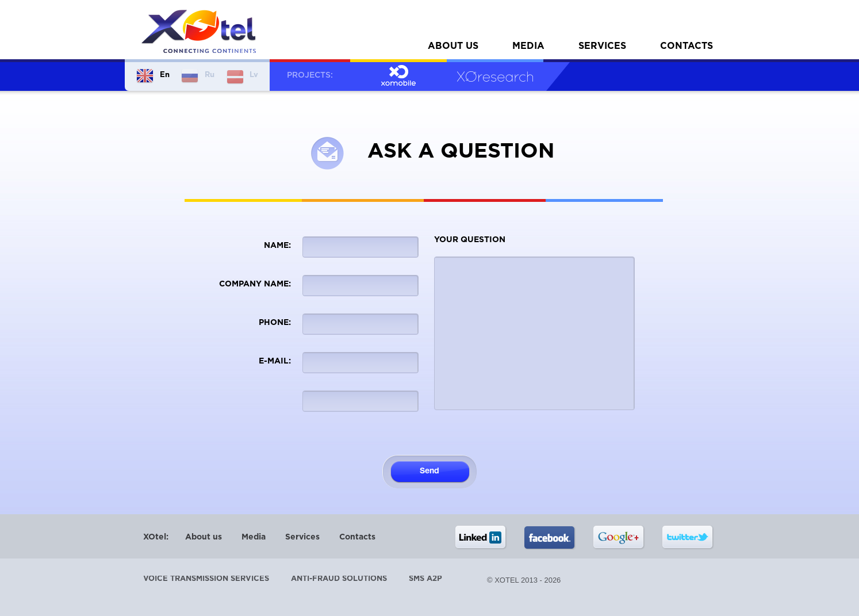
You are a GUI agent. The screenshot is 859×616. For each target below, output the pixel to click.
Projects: (310, 75)
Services (602, 46)
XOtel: (156, 537)
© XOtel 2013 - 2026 (524, 580)
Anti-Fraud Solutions (339, 579)
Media (528, 46)
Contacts (687, 46)
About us (453, 46)
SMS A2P (425, 579)
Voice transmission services (206, 579)
